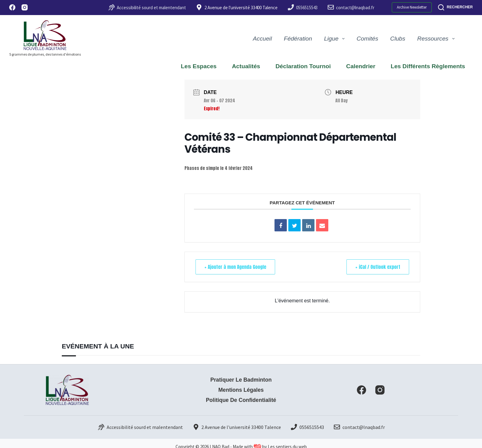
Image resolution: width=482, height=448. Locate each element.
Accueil (263, 39)
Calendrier (361, 66)
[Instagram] (25, 7)
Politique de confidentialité (241, 400)
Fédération (298, 39)
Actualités (246, 66)
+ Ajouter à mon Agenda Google (235, 267)
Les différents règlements (428, 66)
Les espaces (199, 66)
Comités (367, 39)
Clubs (398, 39)
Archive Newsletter (412, 7)
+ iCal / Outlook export (378, 267)
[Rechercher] (455, 7)
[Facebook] (12, 7)
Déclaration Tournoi (303, 66)
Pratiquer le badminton (241, 380)
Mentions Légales (241, 390)
